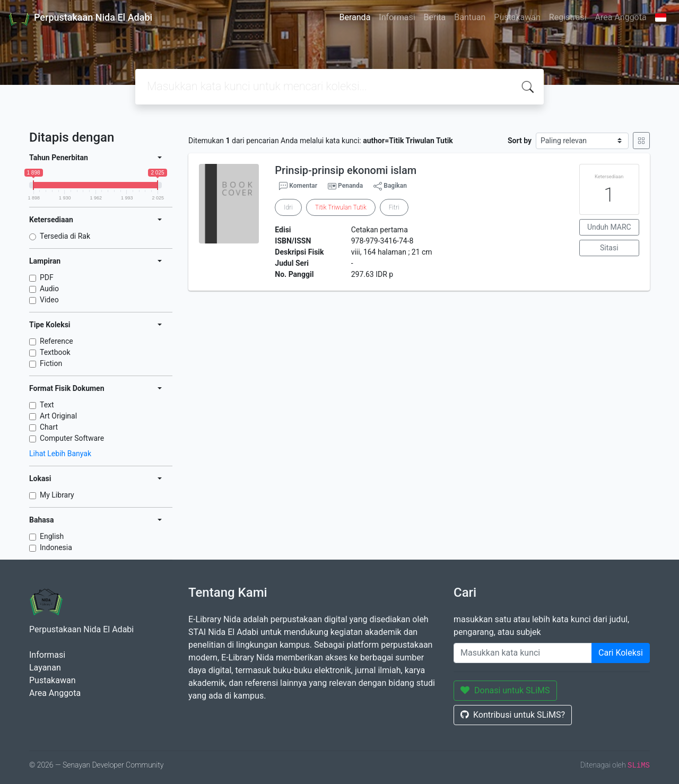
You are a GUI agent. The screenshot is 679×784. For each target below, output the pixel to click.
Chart (49, 427)
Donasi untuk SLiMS (505, 690)
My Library (57, 495)
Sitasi (609, 248)
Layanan (45, 668)
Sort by (520, 141)
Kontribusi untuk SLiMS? (513, 715)
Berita (435, 17)
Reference (56, 341)
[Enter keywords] (523, 653)
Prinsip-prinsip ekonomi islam (346, 170)
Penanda (350, 186)
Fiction (51, 363)
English (52, 536)
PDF (47, 277)
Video (49, 300)
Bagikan (390, 186)
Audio (49, 289)
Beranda (355, 17)
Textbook (55, 352)
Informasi (397, 17)
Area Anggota (621, 17)
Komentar (298, 186)
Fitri (394, 207)
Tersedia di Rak (65, 236)
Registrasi (568, 17)
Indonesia (56, 547)
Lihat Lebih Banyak (60, 454)
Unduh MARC (609, 227)
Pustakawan (517, 17)
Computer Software (72, 438)
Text (47, 405)
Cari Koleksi (621, 653)
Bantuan (470, 17)
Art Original (58, 416)
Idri (288, 207)
